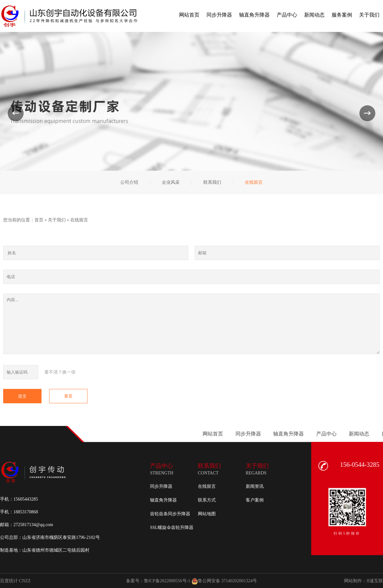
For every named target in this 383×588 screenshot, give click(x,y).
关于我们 (57, 220)
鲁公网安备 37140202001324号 (224, 581)
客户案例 (255, 500)
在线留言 (79, 220)
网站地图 (207, 514)
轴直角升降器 (163, 500)
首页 (39, 220)
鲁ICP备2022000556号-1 (167, 581)
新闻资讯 (255, 486)
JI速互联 (375, 581)
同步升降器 (161, 486)
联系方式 (207, 500)
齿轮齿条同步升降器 (170, 514)
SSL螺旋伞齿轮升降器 (172, 528)
